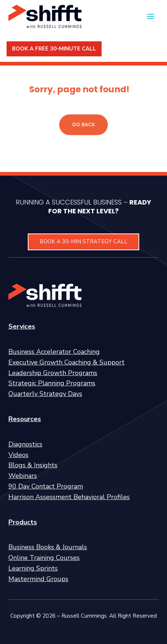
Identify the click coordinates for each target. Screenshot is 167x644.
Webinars (23, 476)
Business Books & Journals (48, 547)
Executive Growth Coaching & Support (67, 362)
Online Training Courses (44, 558)
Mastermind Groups (38, 579)
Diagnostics (25, 444)
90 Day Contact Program (46, 486)
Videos (18, 455)
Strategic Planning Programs (52, 383)
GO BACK (83, 124)
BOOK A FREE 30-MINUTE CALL (54, 49)
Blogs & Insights (33, 465)
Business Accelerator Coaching (54, 352)
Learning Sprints (33, 568)
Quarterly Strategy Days (45, 394)
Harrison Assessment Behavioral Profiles (69, 497)
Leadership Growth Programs (53, 373)
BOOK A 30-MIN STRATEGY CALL (83, 241)
